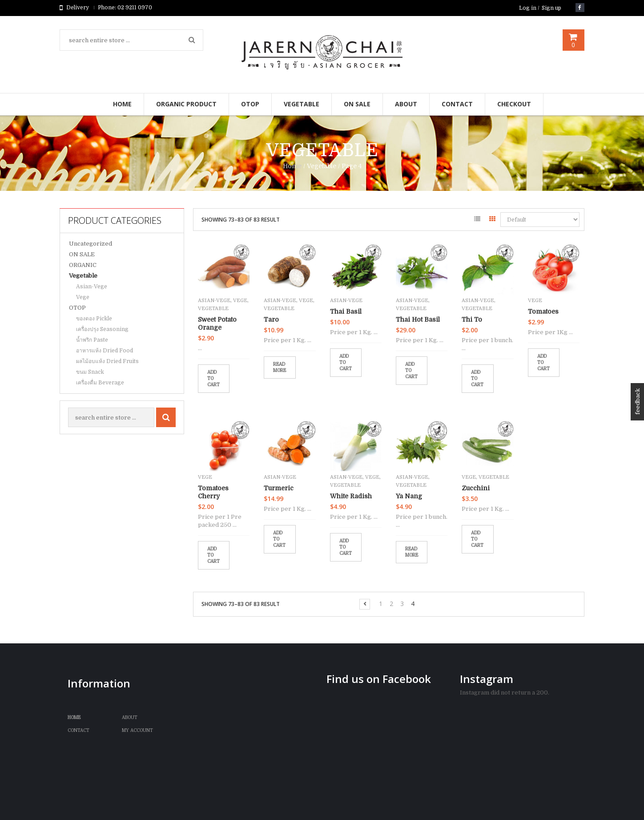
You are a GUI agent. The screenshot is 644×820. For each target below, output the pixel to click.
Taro (271, 319)
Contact (78, 730)
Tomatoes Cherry (213, 492)
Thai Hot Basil (418, 319)
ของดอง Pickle (94, 319)
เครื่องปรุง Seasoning (102, 329)
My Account (137, 730)
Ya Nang (409, 496)
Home (292, 166)
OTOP (77, 308)
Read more (280, 367)
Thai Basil (346, 311)
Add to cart (213, 378)
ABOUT (130, 717)
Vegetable (83, 276)
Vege (83, 297)
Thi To (472, 319)
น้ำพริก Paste (92, 340)
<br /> (389, 749)
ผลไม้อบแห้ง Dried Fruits (107, 361)
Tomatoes (543, 311)
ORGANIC (83, 265)
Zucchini (476, 488)
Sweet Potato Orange (217, 323)
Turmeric (279, 488)
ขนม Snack (90, 372)
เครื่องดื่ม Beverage (100, 383)
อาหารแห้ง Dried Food (105, 351)
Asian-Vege (92, 287)
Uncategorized (91, 244)
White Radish (351, 496)
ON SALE (82, 254)
